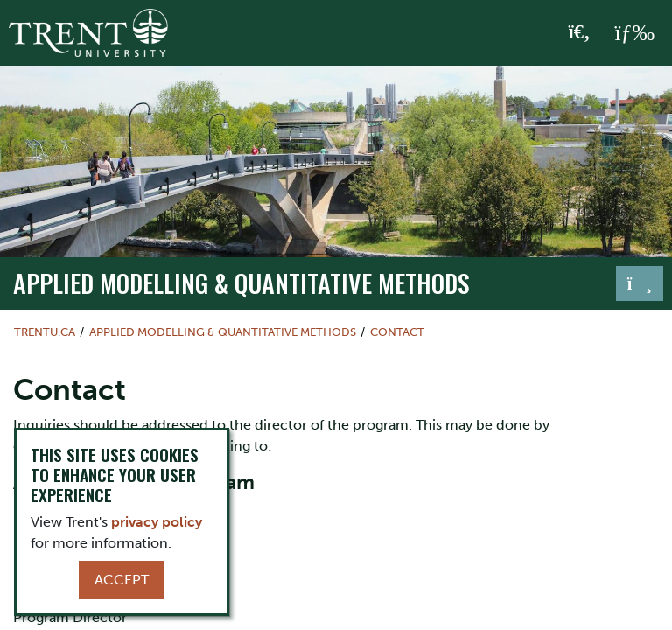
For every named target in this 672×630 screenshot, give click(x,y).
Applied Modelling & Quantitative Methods (241, 283)
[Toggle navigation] (640, 283)
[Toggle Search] (580, 33)
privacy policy (157, 522)
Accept (122, 580)
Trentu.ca (45, 332)
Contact (397, 332)
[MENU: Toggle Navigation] (634, 33)
